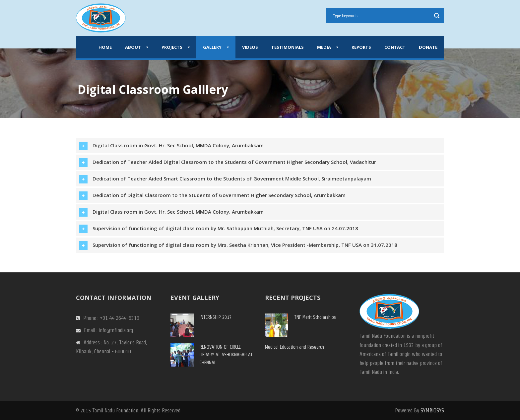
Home (105, 47)
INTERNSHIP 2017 (216, 317)
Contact (395, 47)
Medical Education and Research (294, 347)
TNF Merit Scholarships (315, 317)
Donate (428, 47)
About (133, 47)
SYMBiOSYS (432, 411)
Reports (361, 47)
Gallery (212, 47)
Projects (172, 47)
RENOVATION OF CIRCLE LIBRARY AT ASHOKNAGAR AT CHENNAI (226, 355)
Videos (250, 47)
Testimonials (288, 47)
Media (324, 47)
